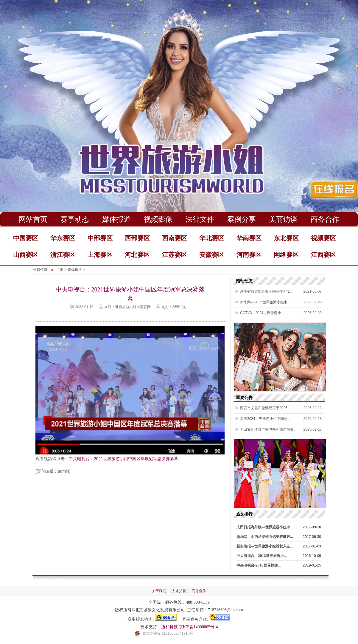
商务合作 (325, 219)
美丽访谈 (283, 219)
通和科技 (169, 627)
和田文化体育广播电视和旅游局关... (268, 429)
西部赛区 (137, 238)
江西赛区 (323, 255)
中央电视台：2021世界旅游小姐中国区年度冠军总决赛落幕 (123, 459)
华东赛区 (63, 238)
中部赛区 (100, 238)
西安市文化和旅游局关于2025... (265, 408)
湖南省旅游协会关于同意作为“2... (266, 291)
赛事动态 (75, 219)
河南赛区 (249, 255)
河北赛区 (137, 255)
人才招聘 (179, 591)
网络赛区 (286, 255)
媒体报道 (116, 219)
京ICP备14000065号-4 (198, 627)
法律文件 (200, 219)
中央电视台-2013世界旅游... (259, 565)
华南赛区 (249, 238)
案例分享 (242, 219)
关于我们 (159, 591)
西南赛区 (175, 238)
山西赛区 (26, 255)
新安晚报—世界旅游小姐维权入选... (265, 546)
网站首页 (33, 219)
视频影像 (158, 219)
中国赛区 (26, 238)
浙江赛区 (63, 255)
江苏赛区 (175, 255)
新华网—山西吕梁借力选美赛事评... (265, 537)
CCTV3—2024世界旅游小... (262, 313)
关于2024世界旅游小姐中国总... (265, 419)
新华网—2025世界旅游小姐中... (265, 302)
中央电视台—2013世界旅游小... (262, 556)
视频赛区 (323, 238)
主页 (60, 270)
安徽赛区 (212, 255)
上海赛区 (100, 255)
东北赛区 (286, 238)
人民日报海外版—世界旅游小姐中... (265, 527)
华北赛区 (212, 238)
